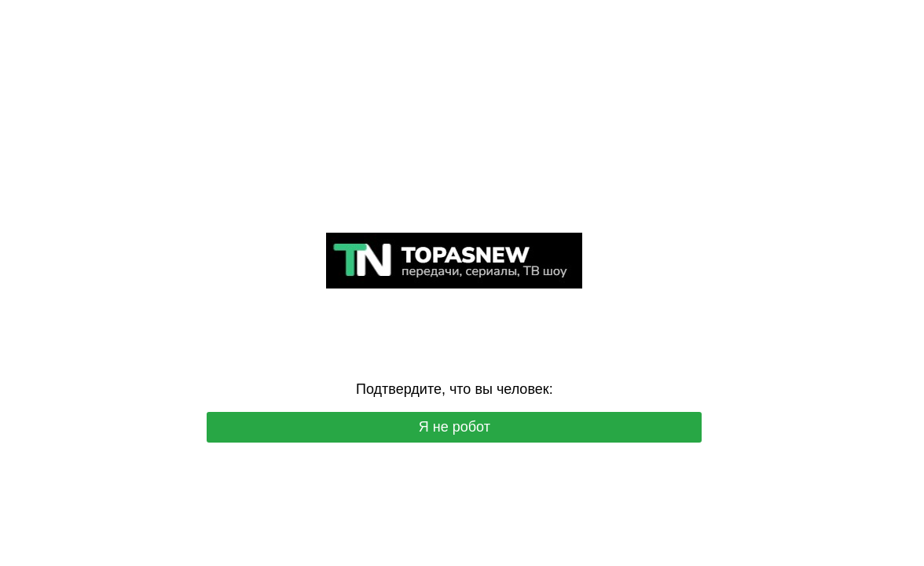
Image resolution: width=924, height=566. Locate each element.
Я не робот (455, 427)
